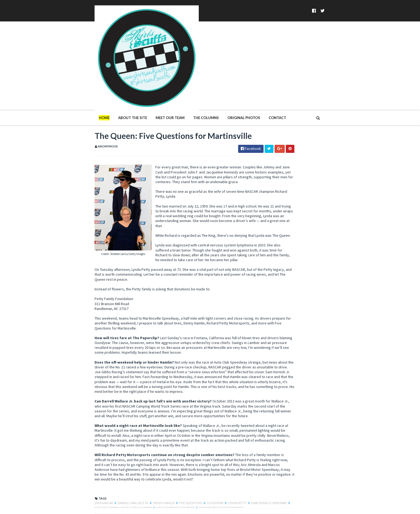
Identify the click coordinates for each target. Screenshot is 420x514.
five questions (156, 463)
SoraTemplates (91, 507)
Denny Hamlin (130, 463)
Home (70, 66)
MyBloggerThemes (147, 507)
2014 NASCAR (70, 463)
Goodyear (181, 463)
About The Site (98, 66)
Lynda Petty (203, 463)
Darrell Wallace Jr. (99, 463)
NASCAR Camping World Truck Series (108, 468)
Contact (243, 66)
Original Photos (209, 66)
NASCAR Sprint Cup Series (160, 468)
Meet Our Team (136, 66)
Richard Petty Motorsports (206, 468)
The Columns (171, 66)
